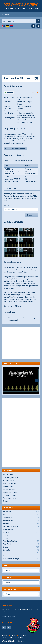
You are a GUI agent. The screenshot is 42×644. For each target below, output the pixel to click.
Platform (21, 532)
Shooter (21, 547)
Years (6, 565)
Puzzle (21, 535)
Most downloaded (9, 484)
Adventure (21, 512)
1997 (19, 111)
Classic (20, 120)
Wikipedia (30, 115)
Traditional (21, 556)
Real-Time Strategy (21, 541)
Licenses (7, 577)
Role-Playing (21, 544)
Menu (7, 15)
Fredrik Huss (22, 102)
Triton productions (24, 106)
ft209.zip (9, 177)
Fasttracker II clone (13, 318)
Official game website (25, 113)
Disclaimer (23, 635)
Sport (21, 553)
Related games (10, 589)
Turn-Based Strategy (21, 559)
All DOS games (8, 475)
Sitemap (5, 635)
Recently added (9, 489)
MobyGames (22, 115)
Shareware (29, 169)
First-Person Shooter (21, 527)
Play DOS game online (17, 148)
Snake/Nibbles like (29, 118)
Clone (19, 118)
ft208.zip (9, 169)
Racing (21, 538)
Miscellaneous (21, 530)
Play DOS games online (11, 478)
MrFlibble (18, 306)
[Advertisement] (21, 50)
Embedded (30, 122)
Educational (21, 518)
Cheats (6, 501)
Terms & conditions (9, 638)
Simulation (21, 550)
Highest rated (8, 486)
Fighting (21, 524)
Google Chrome (24, 141)
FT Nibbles (21, 97)
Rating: (7, 205)
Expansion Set (21, 521)
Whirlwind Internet (19, 641)
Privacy (13, 635)
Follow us (7, 622)
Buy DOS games (9, 481)
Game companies (9, 498)
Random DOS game (10, 495)
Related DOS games (10, 492)
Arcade (20, 109)
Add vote (33, 215)
